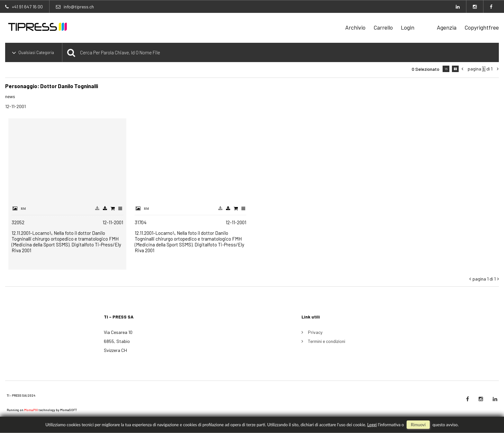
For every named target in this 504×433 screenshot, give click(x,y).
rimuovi (418, 425)
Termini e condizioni (327, 341)
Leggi (372, 425)
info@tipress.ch (79, 7)
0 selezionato (426, 69)
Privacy (315, 332)
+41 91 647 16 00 (27, 7)
